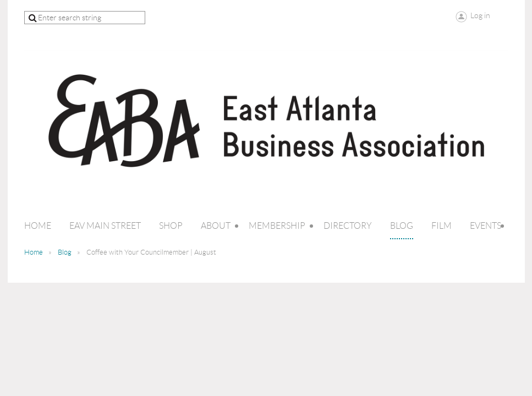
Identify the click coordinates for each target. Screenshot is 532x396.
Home (34, 252)
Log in (480, 15)
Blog (65, 252)
